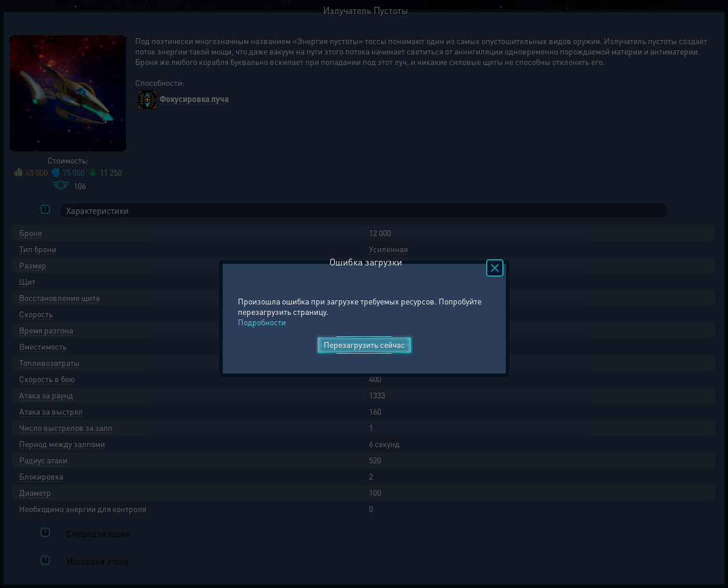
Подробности (262, 322)
